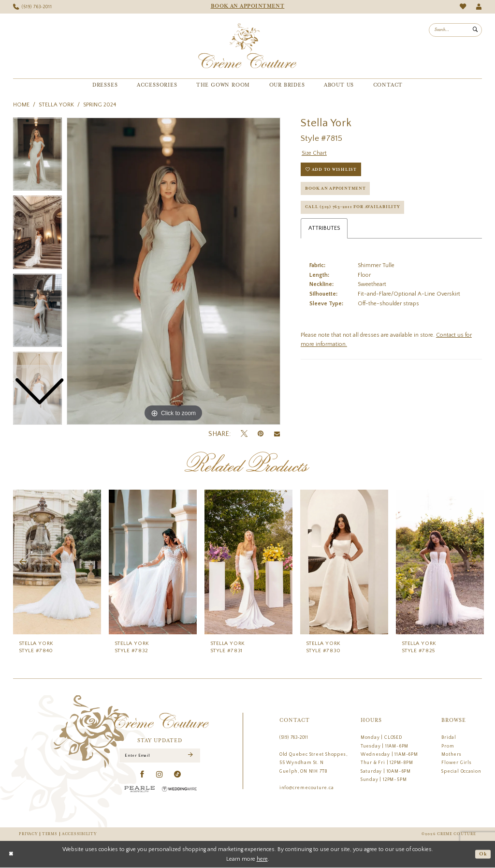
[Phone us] (33, 7)
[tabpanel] (174, 271)
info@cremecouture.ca (307, 788)
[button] (479, 7)
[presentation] (57, 562)
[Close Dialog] (11, 854)
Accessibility (79, 834)
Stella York (56, 105)
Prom (448, 746)
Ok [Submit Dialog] (483, 854)
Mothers (451, 754)
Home (21, 105)
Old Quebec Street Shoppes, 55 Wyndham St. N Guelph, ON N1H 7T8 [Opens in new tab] (313, 763)
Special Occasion (461, 771)
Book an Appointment (336, 189)
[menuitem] (33, 7)
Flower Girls (456, 763)
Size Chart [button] (314, 153)
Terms (50, 834)
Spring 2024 (100, 105)
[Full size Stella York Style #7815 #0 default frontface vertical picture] (174, 271)
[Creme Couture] (247, 46)
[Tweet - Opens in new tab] (244, 434)
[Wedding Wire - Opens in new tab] (179, 789)
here (262, 859)
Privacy (28, 834)
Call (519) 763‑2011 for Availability (354, 209)
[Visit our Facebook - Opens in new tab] (142, 775)
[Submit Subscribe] (190, 756)
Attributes (324, 231)
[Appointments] (247, 7)
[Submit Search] (475, 30)
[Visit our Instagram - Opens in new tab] (160, 775)
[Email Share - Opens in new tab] (277, 434)
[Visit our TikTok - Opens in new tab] (178, 775)
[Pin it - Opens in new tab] (261, 434)
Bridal (449, 737)
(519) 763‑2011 (294, 737)
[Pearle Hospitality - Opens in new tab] (140, 789)
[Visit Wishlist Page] (463, 7)
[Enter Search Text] (455, 30)
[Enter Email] (160, 756)
